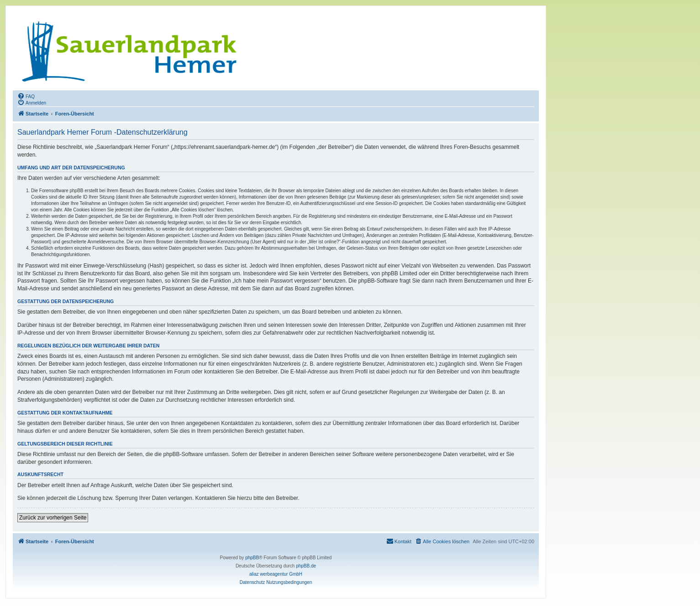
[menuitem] (26, 96)
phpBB (252, 558)
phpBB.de (306, 566)
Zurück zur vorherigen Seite (53, 518)
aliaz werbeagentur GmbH (276, 574)
